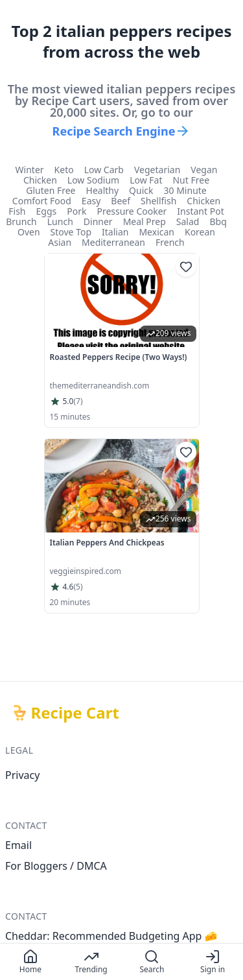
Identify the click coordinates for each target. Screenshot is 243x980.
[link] (122, 341)
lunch (60, 222)
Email (18, 845)
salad (188, 222)
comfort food (42, 201)
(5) (78, 587)
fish (17, 211)
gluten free (51, 191)
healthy (103, 191)
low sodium (93, 180)
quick (141, 191)
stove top (71, 232)
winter (30, 170)
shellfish (158, 201)
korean (200, 232)
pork (76, 211)
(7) (78, 401)
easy (91, 201)
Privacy (22, 775)
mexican (156, 232)
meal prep (145, 222)
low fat (146, 180)
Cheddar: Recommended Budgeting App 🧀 (111, 936)
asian (60, 243)
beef (121, 201)
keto (64, 170)
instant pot (200, 211)
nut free (191, 180)
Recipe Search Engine (122, 131)
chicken (40, 180)
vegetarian (157, 170)
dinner (98, 222)
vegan (204, 170)
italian (115, 232)
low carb (104, 170)
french (170, 243)
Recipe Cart (75, 713)
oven (29, 232)
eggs (47, 211)
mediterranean (113, 243)
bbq (218, 222)
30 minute (185, 191)
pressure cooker (132, 211)
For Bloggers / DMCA (56, 866)
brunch (21, 222)
